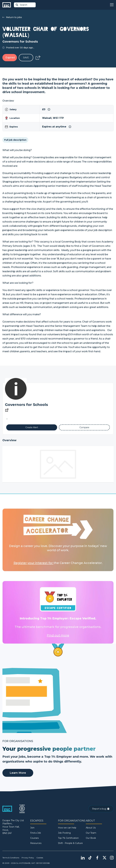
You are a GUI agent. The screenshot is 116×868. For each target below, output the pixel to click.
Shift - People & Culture (70, 843)
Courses (34, 838)
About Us (91, 828)
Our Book (91, 838)
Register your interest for (34, 563)
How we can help (67, 828)
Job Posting (64, 833)
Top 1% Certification (68, 838)
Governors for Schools (26, 405)
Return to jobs (12, 17)
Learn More (18, 773)
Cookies (40, 858)
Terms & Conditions (11, 858)
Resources (36, 843)
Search (21, 5)
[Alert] (32, 427)
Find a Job (36, 833)
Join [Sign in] (32, 828)
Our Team (91, 833)
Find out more (58, 635)
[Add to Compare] (84, 427)
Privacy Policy (28, 858)
